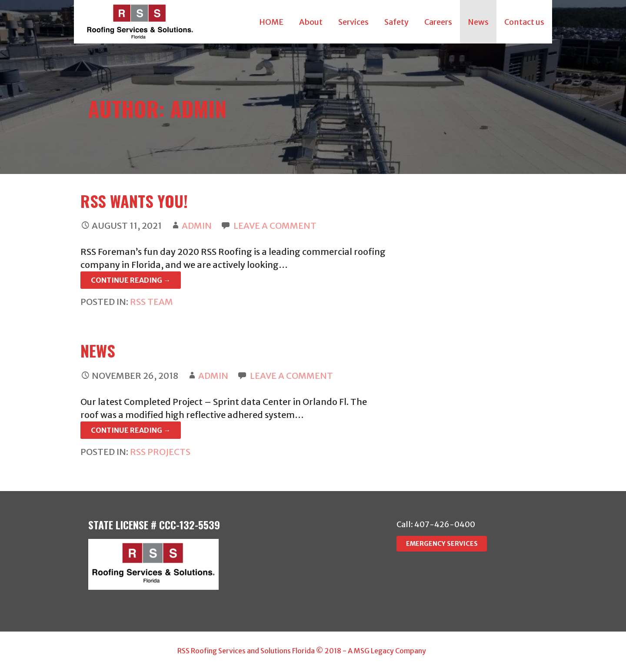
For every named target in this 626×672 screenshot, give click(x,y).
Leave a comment (275, 226)
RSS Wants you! (134, 201)
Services (353, 22)
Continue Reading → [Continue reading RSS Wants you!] (131, 280)
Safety (396, 22)
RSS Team (152, 302)
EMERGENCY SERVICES (442, 544)
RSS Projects (160, 452)
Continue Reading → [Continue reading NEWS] (131, 430)
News (478, 22)
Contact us (524, 22)
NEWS (98, 350)
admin (197, 226)
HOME (271, 22)
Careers (438, 22)
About (311, 22)
